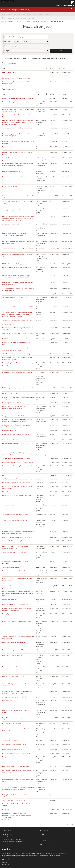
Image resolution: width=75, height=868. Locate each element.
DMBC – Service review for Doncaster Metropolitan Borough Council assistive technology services (16, 426)
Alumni (35, 14)
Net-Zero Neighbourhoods (9, 186)
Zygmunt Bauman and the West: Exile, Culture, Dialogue (18, 249)
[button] (72, 10)
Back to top (6, 819)
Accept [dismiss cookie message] (6, 859)
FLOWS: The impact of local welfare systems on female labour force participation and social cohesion (17, 420)
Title (4, 68)
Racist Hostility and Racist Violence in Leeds (14, 744)
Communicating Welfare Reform (11, 440)
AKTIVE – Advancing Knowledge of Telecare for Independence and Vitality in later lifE (15, 407)
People (42, 14)
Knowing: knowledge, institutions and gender (15, 697)
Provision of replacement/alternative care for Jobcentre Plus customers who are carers (17, 609)
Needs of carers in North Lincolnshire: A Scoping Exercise (18, 462)
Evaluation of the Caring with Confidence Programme (17, 495)
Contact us (50, 14)
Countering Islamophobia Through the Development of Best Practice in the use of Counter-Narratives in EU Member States (17, 322)
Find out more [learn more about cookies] (7, 864)
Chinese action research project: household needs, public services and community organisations (18, 692)
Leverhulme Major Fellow (9, 72)
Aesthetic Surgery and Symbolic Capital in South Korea (17, 537)
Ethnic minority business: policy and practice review (16, 753)
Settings (5, 862)
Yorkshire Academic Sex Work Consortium (14, 800)
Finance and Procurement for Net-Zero (13, 177)
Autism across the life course (10, 294)
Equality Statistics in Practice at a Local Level (14, 642)
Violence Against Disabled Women (12, 403)
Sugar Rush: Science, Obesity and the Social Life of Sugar (18, 333)
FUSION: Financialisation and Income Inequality (15, 339)
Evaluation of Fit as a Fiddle (10, 393)
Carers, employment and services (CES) (13, 750)
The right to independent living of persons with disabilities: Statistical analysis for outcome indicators (18, 788)
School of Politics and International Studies (14, 840)
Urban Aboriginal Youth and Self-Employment (15, 520)
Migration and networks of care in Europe (13, 655)
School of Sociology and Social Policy (15, 9)
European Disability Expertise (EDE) (12, 171)
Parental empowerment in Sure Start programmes (16, 766)
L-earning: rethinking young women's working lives (16, 102)
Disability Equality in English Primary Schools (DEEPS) (17, 621)
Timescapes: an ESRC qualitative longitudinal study (16, 459)
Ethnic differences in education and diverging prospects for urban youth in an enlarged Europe (18, 533)
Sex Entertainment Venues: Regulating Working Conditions (18, 466)
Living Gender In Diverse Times (11, 224)
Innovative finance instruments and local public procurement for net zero (15, 159)
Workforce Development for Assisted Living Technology (17, 479)
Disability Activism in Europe (10, 147)
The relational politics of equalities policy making (15, 515)
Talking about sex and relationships (12, 567)
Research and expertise (23, 14)
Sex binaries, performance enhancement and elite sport (17, 297)
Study (9, 14)
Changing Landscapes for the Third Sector (14, 416)
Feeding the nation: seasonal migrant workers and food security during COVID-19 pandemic (17, 210)
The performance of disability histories (13, 629)
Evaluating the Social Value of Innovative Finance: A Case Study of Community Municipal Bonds (18, 165)
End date (64, 68)
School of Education (8, 835)
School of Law (6, 837)
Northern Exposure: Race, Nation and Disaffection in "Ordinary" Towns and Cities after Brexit (16, 235)
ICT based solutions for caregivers (11, 492)
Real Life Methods (7, 701)
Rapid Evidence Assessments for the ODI (13, 676)
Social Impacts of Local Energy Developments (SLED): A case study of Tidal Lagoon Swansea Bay (18, 349)
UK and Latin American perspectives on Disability (16, 571)
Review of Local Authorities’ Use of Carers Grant (15, 605)
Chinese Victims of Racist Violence (12, 723)
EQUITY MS (6, 810)
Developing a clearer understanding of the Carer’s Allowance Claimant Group (16, 547)
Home (3, 14)
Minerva (42, 835)
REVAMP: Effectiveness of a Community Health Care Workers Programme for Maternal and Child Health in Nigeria (17, 277)
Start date (52, 68)
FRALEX (4, 475)
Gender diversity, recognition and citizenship (14, 552)
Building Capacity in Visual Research (12, 614)
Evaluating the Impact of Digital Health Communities (17, 267)
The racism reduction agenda (10, 740)
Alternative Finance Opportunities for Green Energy (16, 354)
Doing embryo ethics (8, 757)
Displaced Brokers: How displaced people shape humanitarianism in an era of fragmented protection (16, 77)
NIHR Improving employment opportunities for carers (17, 434)
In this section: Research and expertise (19, 18)
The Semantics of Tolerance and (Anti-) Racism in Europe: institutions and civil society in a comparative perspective (18, 454)
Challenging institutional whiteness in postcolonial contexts (18, 372)
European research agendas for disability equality (15, 650)
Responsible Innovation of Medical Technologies (15, 443)
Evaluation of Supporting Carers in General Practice (16, 483)
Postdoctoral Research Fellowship (11, 667)
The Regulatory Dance (8, 505)
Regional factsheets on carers (10, 599)
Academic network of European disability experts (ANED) (18, 307)
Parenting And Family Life (9, 431)
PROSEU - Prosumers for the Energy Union (14, 264)
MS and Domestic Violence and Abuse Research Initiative (18, 98)
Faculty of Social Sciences (9, 844)
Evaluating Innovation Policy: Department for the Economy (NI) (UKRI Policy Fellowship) (18, 110)
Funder (38, 68)
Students (42, 837)
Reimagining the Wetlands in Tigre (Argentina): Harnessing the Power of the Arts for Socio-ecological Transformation (17, 815)
